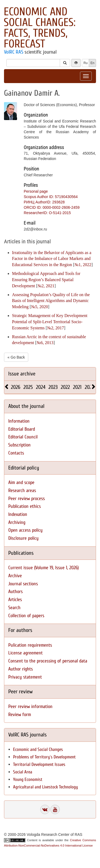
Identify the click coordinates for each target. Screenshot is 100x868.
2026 (16, 387)
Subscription (19, 445)
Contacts (16, 453)
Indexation (18, 514)
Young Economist (28, 779)
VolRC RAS (14, 52)
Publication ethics (25, 506)
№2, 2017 (56, 328)
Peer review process (27, 499)
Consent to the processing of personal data (48, 661)
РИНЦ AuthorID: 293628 (44, 202)
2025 (28, 387)
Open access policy (25, 530)
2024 (41, 387)
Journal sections (23, 584)
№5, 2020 (40, 307)
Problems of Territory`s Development (44, 757)
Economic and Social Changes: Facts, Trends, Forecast (40, 28)
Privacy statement (25, 677)
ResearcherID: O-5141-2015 (47, 213)
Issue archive (22, 374)
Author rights (21, 669)
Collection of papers (26, 616)
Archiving (17, 522)
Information (19, 421)
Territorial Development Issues (39, 764)
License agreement (25, 653)
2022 (65, 387)
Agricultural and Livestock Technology (45, 787)
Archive (15, 576)
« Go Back (16, 357)
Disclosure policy (23, 538)
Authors (15, 592)
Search (14, 608)
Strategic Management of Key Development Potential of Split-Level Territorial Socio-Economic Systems (50, 322)
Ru (85, 63)
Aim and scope (21, 483)
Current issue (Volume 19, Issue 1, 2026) (43, 568)
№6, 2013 (45, 343)
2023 (53, 387)
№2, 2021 (46, 286)
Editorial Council (23, 437)
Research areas (22, 491)
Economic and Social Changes (38, 749)
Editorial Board (22, 429)
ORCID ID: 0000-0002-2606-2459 (52, 207)
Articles (15, 600)
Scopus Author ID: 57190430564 (51, 197)
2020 (90, 387)
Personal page (36, 191)
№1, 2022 (83, 265)
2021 (77, 387)
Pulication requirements (30, 645)
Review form (20, 715)
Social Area (23, 772)
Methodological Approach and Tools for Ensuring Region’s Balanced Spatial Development (46, 280)
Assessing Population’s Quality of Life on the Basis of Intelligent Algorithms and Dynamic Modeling (51, 301)
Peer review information (30, 707)
